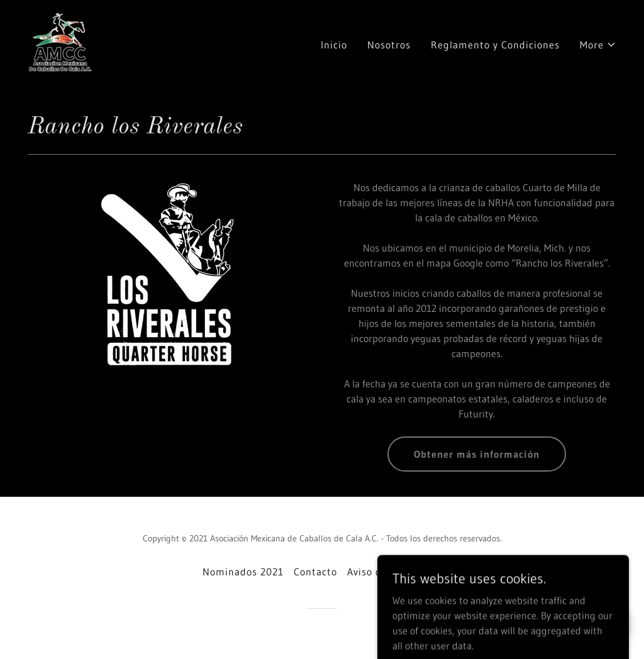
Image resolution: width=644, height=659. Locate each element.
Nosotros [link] (389, 45)
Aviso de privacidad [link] (394, 572)
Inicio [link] (334, 45)
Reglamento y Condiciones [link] (495, 45)
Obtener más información (477, 454)
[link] (61, 42)
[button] (598, 45)
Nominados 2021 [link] (243, 572)
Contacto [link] (315, 572)
